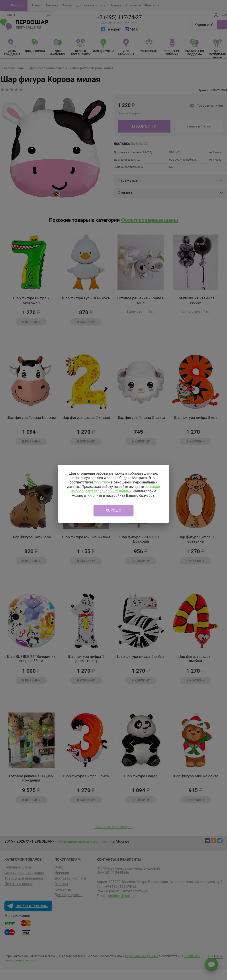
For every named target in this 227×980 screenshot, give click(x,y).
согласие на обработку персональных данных (115, 489)
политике (102, 482)
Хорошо (113, 510)
